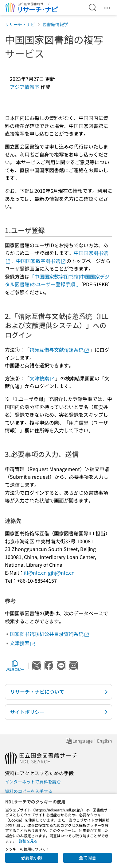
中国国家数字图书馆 (41, 261)
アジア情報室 (25, 87)
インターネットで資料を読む (33, 782)
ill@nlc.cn (35, 573)
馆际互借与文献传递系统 (60, 350)
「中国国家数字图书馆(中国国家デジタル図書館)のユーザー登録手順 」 (57, 280)
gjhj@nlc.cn (61, 573)
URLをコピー (15, 666)
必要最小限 (32, 858)
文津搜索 (42, 378)
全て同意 (88, 858)
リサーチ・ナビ (20, 24)
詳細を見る (28, 841)
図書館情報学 (55, 24)
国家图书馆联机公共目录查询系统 (50, 634)
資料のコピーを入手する (29, 791)
